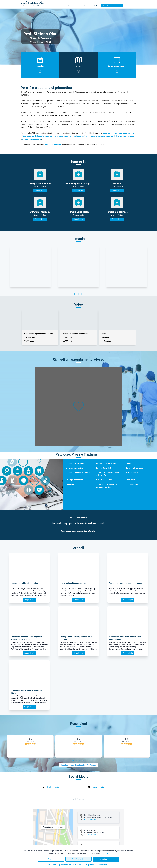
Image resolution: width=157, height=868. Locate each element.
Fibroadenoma (132, 484)
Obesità (129, 463)
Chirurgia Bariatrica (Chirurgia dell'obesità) (108, 474)
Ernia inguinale (132, 472)
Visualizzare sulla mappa (53, 827)
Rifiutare (51, 859)
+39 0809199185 (90, 835)
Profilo (25, 6)
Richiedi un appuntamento (112, 6)
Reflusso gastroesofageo (106, 463)
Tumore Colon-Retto (104, 468)
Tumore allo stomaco (135, 468)
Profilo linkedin (53, 787)
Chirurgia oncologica (74, 468)
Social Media (82, 6)
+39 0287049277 (90, 820)
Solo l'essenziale (78, 859)
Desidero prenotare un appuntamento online (78, 531)
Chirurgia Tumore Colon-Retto (78, 472)
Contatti (94, 6)
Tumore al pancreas (104, 480)
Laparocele (70, 484)
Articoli (69, 6)
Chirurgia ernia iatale (74, 480)
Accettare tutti (106, 859)
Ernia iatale (130, 480)
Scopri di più (40, 191)
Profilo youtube (98, 787)
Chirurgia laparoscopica (76, 463)
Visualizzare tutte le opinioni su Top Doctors (78, 765)
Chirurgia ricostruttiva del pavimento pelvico (106, 486)
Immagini (48, 6)
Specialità (36, 6)
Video (59, 6)
